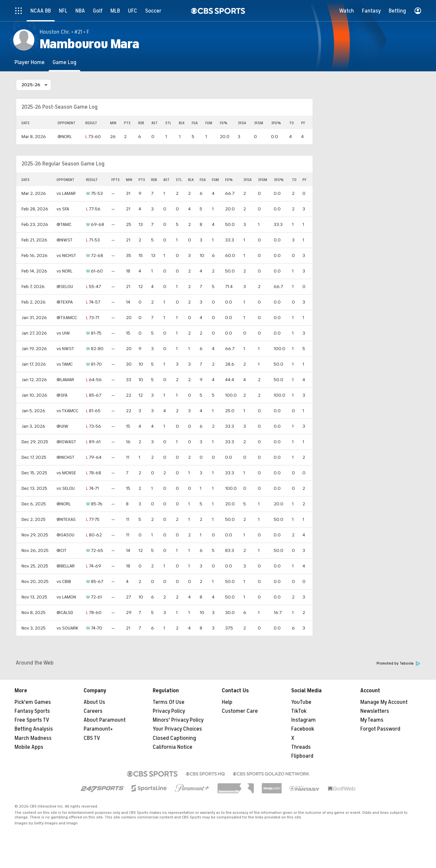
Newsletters (375, 711)
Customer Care (240, 711)
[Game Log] (64, 62)
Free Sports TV (32, 720)
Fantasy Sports (32, 711)
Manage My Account (384, 702)
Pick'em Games (33, 702)
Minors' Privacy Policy (178, 720)
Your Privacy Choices (177, 729)
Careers (93, 711)
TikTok (299, 711)
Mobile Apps (29, 747)
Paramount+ (98, 729)
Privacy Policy (169, 711)
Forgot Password (380, 729)
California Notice (173, 747)
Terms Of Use (169, 702)
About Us (94, 702)
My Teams (372, 720)
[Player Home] (30, 62)
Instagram (303, 720)
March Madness (33, 738)
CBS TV (92, 738)
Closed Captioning (174, 738)
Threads (301, 747)
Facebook (303, 729)
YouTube (301, 702)
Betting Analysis (34, 729)
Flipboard (302, 756)
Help (227, 702)
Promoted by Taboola (398, 663)
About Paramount (105, 720)
